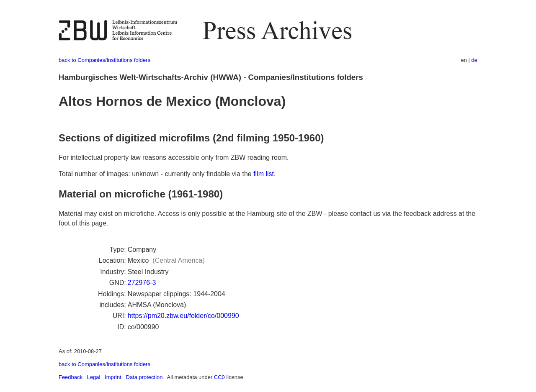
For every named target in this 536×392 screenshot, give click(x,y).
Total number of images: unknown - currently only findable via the (156, 174)
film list (264, 174)
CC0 (219, 377)
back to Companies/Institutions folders (104, 60)
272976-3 (142, 283)
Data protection (144, 377)
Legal (94, 377)
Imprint (113, 377)
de (474, 60)
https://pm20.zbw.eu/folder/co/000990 (183, 316)
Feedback (71, 377)
